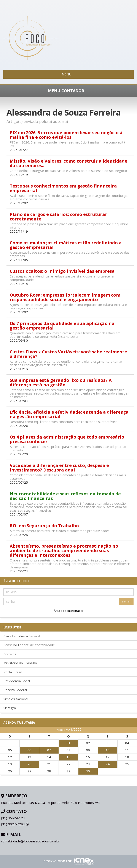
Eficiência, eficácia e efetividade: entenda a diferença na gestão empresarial (69, 414)
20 (29, 764)
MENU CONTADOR (68, 91)
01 (68, 743)
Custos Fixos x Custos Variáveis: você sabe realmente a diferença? (68, 354)
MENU (69, 74)
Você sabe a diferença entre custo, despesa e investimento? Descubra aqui (59, 468)
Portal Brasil (13, 672)
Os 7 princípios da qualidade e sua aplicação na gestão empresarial (62, 326)
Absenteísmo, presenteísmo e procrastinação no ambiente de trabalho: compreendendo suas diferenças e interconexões (64, 551)
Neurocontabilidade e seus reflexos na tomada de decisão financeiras (65, 496)
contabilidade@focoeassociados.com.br (30, 841)
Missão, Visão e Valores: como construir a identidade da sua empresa (68, 163)
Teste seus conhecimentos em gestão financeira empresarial (63, 188)
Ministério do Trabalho (20, 663)
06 (29, 750)
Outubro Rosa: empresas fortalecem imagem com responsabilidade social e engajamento (65, 297)
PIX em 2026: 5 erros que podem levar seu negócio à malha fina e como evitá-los (66, 135)
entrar (126, 601)
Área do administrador (69, 611)
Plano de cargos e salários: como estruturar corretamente (58, 217)
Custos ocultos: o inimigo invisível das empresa (62, 271)
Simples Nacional (16, 699)
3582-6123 (13, 818)
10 (108, 750)
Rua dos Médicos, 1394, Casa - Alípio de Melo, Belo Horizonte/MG (50, 803)
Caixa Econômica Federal (22, 636)
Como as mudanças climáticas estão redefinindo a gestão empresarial (66, 245)
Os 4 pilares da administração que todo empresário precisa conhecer (67, 439)
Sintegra (10, 708)
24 (108, 764)
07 (49, 750)
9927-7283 (15, 824)
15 (68, 757)
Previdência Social (17, 681)
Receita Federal (15, 690)
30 (88, 771)
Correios (10, 654)
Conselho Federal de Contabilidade (29, 645)
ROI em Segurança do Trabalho (44, 526)
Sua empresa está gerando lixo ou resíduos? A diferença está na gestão (61, 382)
